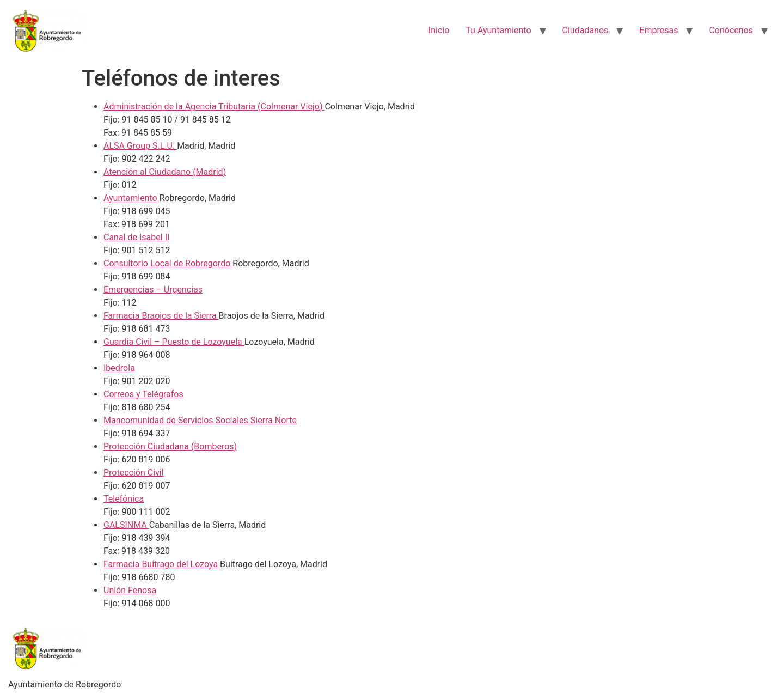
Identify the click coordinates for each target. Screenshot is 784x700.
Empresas (659, 30)
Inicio (439, 30)
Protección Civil (134, 473)
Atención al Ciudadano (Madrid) (165, 172)
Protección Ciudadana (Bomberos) (170, 446)
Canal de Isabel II (136, 237)
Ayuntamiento (131, 198)
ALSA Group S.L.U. (140, 146)
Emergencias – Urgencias (153, 290)
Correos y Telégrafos (143, 394)
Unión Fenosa (130, 590)
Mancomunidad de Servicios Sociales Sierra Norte (200, 420)
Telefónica (124, 499)
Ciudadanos (586, 30)
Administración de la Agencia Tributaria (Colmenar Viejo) (214, 106)
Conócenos (731, 30)
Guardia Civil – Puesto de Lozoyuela (174, 342)
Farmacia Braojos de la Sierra (161, 316)
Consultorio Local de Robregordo (168, 263)
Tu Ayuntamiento (498, 30)
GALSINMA (126, 525)
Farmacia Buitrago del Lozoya (162, 564)
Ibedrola (119, 368)
